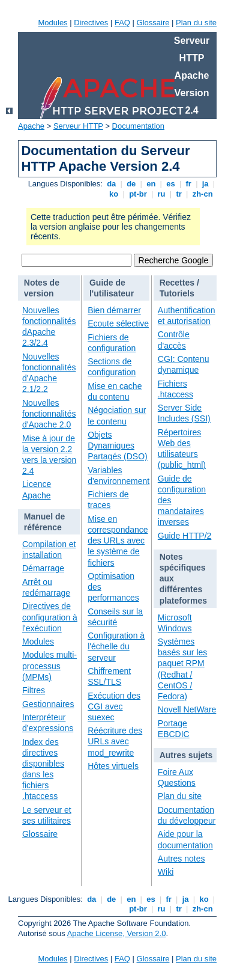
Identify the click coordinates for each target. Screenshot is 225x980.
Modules (52, 23)
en (151, 184)
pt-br (138, 194)
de (131, 184)
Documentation (138, 126)
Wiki (166, 872)
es (171, 184)
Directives (91, 23)
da (112, 184)
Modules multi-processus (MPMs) (49, 666)
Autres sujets (186, 755)
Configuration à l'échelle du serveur (116, 646)
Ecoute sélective (118, 323)
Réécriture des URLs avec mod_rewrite (115, 741)
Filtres (34, 690)
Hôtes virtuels (113, 766)
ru (161, 194)
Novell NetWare (187, 709)
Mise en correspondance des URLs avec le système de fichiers (118, 541)
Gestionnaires (48, 704)
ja (205, 184)
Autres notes (181, 859)
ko (114, 194)
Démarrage (43, 568)
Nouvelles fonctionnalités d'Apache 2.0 (49, 414)
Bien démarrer (114, 310)
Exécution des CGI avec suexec (114, 706)
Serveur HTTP (78, 126)
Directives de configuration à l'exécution (50, 617)
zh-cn (202, 194)
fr (189, 184)
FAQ (122, 23)
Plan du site (196, 23)
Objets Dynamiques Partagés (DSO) (118, 446)
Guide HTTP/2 (184, 536)
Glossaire (153, 23)
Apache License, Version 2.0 (117, 933)
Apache (31, 126)
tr (179, 194)
